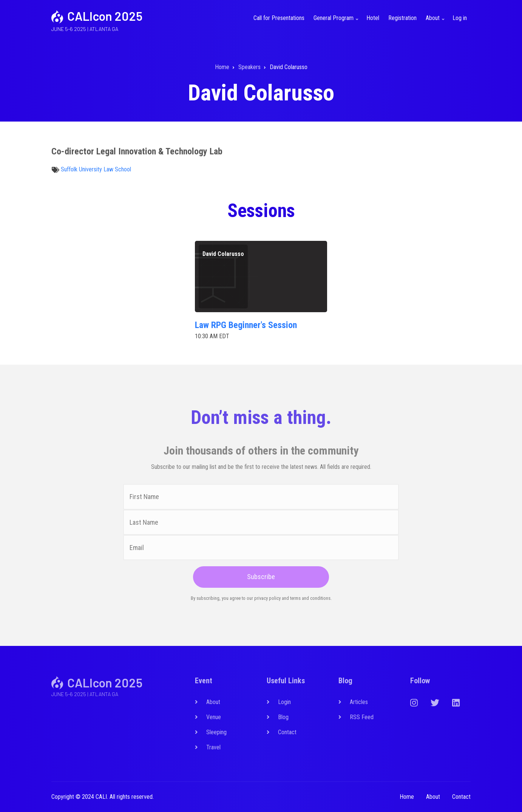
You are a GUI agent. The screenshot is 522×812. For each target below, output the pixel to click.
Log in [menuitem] (460, 18)
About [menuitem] (436, 22)
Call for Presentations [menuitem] (279, 18)
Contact (287, 732)
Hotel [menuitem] (373, 18)
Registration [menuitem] (402, 18)
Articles (359, 702)
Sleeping (216, 732)
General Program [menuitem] (337, 22)
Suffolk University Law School (96, 169)
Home (407, 797)
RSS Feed (362, 717)
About (213, 702)
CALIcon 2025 (105, 16)
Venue (214, 717)
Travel (213, 747)
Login (284, 702)
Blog (283, 717)
